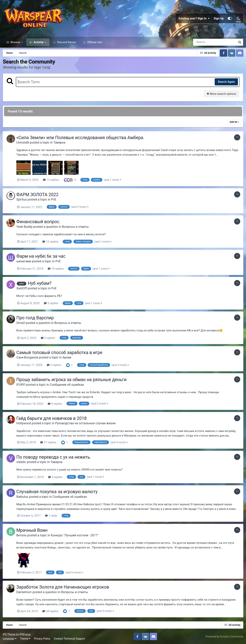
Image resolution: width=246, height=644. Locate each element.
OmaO (22, 324)
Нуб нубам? (41, 284)
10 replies (57, 270)
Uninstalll (24, 144)
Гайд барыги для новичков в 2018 (52, 419)
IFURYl (22, 385)
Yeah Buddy (25, 228)
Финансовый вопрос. (39, 223)
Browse (15, 44)
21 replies (49, 443)
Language (10, 638)
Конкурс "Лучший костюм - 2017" (76, 535)
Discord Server (66, 44)
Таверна (60, 144)
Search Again (226, 83)
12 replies (51, 243)
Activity (39, 44)
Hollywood (25, 424)
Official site (94, 44)
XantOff (23, 289)
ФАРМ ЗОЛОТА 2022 (38, 196)
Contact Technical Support (70, 638)
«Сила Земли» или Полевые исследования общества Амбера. (81, 139)
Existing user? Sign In (194, 19)
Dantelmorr (25, 592)
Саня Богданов (28, 358)
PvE (55, 201)
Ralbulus (23, 497)
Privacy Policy (42, 638)
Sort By (234, 124)
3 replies (49, 339)
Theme (25, 638)
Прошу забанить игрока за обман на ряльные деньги (72, 380)
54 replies (51, 611)
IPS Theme (9, 634)
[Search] (204, 44)
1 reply (52, 516)
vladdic (22, 462)
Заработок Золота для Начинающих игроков (64, 587)
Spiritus (22, 201)
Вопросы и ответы (76, 228)
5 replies (52, 304)
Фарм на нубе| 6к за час (42, 257)
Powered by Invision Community (224, 636)
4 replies (56, 404)
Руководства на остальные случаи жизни (86, 424)
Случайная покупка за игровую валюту (58, 492)
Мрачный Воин (33, 530)
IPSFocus (25, 634)
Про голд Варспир (36, 319)
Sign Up (219, 19)
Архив (68, 358)
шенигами (25, 262)
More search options (221, 96)
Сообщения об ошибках (68, 385)
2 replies (55, 366)
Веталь (22, 535)
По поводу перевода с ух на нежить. (55, 457)
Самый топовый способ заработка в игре (60, 353)
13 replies (52, 182)
